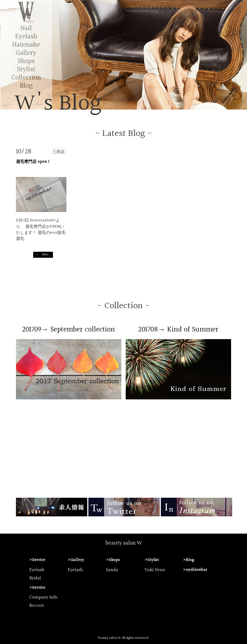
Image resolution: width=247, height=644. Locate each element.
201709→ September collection (69, 330)
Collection (26, 78)
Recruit (37, 606)
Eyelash (26, 37)
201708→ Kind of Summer (179, 330)
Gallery (26, 53)
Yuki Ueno (155, 570)
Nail (26, 28)
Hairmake (26, 45)
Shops (26, 61)
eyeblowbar (197, 570)
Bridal (35, 578)
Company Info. (44, 597)
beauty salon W (124, 543)
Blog (26, 86)
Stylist (26, 69)
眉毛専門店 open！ (33, 162)
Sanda (112, 570)
